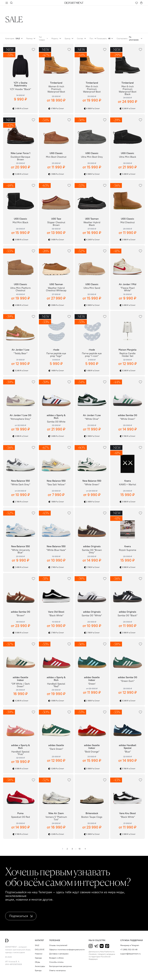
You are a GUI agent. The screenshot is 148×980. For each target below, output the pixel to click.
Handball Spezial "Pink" (20, 753)
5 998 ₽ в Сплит (20, 633)
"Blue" (128, 752)
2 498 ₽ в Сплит (20, 109)
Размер (31, 38)
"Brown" (20, 616)
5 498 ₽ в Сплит (128, 174)
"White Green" (128, 419)
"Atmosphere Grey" (20, 419)
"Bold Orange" (92, 752)
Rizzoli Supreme (128, 550)
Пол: (93, 38)
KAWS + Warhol (128, 485)
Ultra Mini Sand (92, 288)
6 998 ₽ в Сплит (56, 305)
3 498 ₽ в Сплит (56, 240)
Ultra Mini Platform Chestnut (20, 289)
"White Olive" (92, 419)
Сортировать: (130, 38)
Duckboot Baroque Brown (20, 158)
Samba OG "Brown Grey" (92, 551)
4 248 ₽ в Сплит (92, 240)
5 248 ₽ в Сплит (20, 174)
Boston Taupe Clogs (92, 817)
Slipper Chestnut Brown (56, 224)
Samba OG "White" (92, 616)
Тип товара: (44, 38)
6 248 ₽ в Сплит (128, 109)
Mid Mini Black (20, 223)
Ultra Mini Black (128, 157)
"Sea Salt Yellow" (56, 485)
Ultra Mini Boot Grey (92, 157)
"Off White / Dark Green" (20, 685)
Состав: (82, 38)
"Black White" (56, 616)
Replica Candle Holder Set (128, 355)
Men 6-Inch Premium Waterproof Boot (92, 89)
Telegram (96, 946)
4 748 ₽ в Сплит (56, 109)
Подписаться (21, 916)
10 (80, 849)
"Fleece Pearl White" (128, 289)
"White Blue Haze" (56, 550)
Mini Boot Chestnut (56, 157)
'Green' (92, 684)
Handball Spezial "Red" (56, 685)
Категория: (14, 39)
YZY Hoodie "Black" (20, 89)
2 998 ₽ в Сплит (56, 174)
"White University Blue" (20, 551)
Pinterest (107, 946)
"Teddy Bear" (20, 354)
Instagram (91, 946)
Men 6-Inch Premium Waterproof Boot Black (128, 90)
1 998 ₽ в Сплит (56, 502)
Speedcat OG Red (20, 817)
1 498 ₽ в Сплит (56, 371)
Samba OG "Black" (128, 616)
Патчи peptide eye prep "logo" (56, 355)
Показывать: (105, 39)
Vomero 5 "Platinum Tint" (56, 818)
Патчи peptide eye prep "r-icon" (92, 355)
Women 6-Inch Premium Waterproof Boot (56, 89)
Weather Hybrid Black (92, 224)
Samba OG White (56, 422)
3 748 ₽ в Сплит (128, 436)
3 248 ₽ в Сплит (20, 371)
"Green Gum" (128, 681)
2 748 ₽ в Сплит (20, 502)
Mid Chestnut (128, 223)
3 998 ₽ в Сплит (92, 174)
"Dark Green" (56, 749)
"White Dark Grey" (20, 485)
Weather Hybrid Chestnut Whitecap (56, 289)
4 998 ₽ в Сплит (92, 109)
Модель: (56, 38)
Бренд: (69, 38)
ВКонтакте (102, 946)
